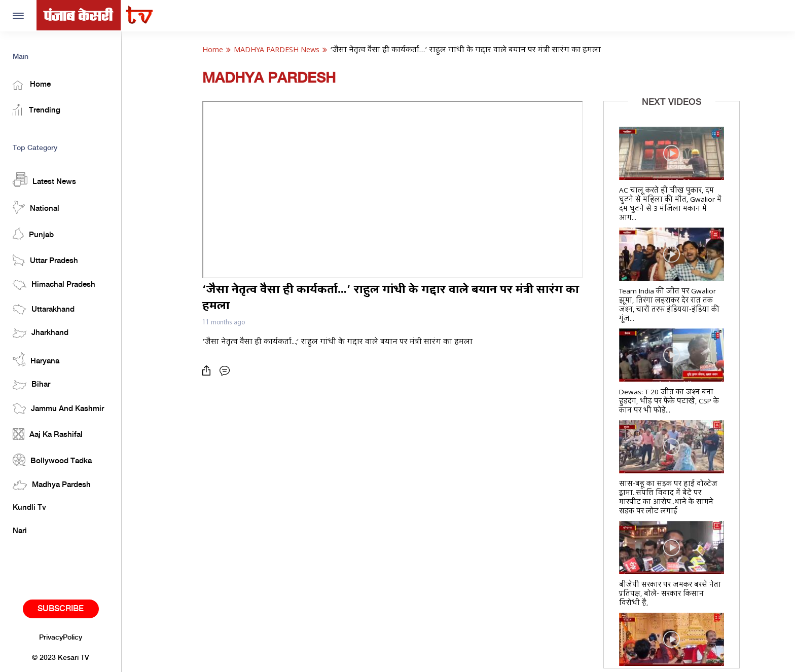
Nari (20, 531)
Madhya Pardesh (52, 485)
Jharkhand (41, 333)
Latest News (44, 180)
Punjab (33, 234)
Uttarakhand (44, 309)
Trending (37, 110)
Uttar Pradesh (45, 260)
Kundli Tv (29, 508)
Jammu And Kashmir (58, 409)
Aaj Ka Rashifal (48, 434)
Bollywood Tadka (52, 460)
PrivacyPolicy (61, 638)
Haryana (36, 359)
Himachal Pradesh (54, 285)
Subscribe (61, 609)
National (36, 207)
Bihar (31, 385)
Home (32, 85)
